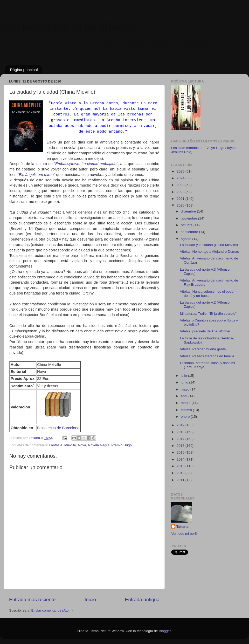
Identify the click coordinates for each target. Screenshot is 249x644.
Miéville (70, 445)
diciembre (189, 211)
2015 (181, 452)
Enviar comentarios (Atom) (52, 610)
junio (185, 382)
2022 (181, 192)
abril (185, 396)
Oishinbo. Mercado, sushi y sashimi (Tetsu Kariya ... (208, 365)
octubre (187, 225)
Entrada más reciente (32, 600)
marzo (186, 403)
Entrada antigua (142, 600)
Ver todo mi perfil (184, 534)
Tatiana (182, 527)
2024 (181, 178)
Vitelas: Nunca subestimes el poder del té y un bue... (207, 294)
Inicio (90, 600)
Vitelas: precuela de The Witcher (205, 331)
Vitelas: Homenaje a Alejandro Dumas (209, 252)
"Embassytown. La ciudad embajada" (86, 164)
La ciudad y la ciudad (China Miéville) (209, 245)
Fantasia (56, 445)
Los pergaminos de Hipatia (68, 27)
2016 (181, 446)
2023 (181, 185)
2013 (181, 466)
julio (184, 376)
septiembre (190, 232)
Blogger (165, 631)
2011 (181, 480)
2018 (181, 432)
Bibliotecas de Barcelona (58, 428)
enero (186, 417)
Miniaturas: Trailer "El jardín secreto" (208, 314)
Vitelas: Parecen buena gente (203, 349)
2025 (181, 171)
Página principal (24, 70)
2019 (181, 425)
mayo (186, 389)
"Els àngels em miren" (36, 175)
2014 (181, 459)
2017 (181, 439)
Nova (82, 445)
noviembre (189, 218)
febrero (187, 410)
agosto (186, 239)
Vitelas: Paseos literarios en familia (207, 356)
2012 (181, 473)
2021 (181, 199)
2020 (181, 205)
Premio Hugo (122, 445)
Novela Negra (99, 445)
